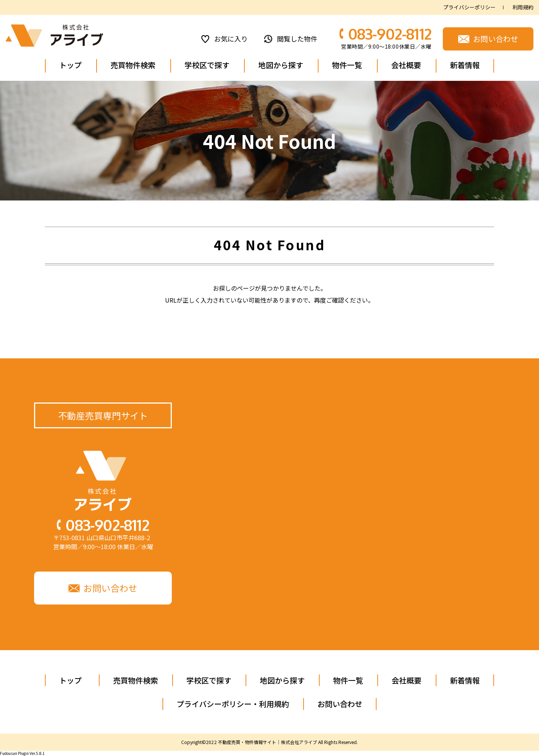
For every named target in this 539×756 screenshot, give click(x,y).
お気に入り (231, 39)
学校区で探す (207, 65)
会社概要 (406, 65)
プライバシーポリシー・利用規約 (233, 704)
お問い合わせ (340, 704)
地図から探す (281, 65)
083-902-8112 (390, 34)
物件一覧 (347, 65)
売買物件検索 (133, 65)
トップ (70, 65)
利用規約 (523, 7)
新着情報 (465, 65)
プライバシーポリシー (469, 7)
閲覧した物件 (297, 39)
